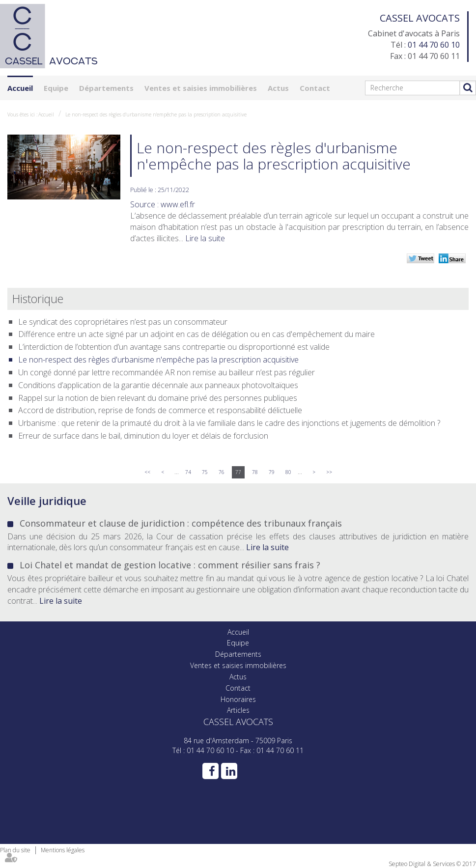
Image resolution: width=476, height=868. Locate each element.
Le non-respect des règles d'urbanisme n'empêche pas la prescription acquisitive (156, 114)
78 (255, 472)
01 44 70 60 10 (434, 45)
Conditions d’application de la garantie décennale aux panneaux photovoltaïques (158, 385)
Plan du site (15, 850)
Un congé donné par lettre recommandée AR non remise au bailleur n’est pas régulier (167, 372)
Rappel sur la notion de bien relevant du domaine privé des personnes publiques (158, 398)
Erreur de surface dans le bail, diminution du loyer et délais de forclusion (143, 436)
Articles (238, 710)
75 (205, 472)
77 (238, 472)
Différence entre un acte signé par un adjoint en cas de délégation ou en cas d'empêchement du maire (196, 334)
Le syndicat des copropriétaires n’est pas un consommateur (123, 322)
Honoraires (238, 699)
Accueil (20, 88)
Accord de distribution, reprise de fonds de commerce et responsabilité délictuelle (160, 410)
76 (222, 472)
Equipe (56, 88)
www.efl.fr (178, 204)
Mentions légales (63, 850)
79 (272, 472)
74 (188, 472)
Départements (106, 88)
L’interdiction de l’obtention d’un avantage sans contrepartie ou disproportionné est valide (174, 347)
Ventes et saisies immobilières (201, 88)
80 (288, 472)
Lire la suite (205, 238)
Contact (315, 88)
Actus (278, 88)
